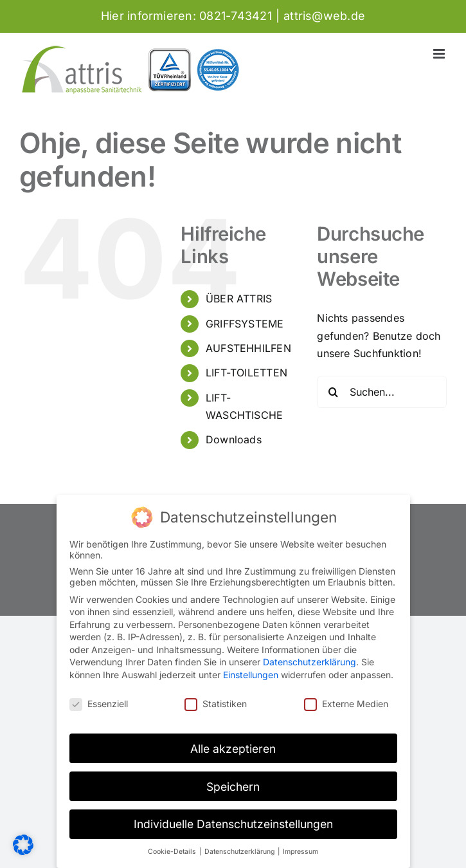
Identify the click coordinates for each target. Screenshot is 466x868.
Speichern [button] (233, 787)
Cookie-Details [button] (173, 852)
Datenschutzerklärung (309, 662)
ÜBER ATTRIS (239, 299)
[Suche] (333, 392)
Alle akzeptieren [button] (233, 749)
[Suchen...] (382, 392)
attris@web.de (324, 16)
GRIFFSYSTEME (245, 324)
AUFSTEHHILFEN (248, 348)
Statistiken (216, 704)
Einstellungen (251, 675)
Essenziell (99, 704)
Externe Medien (346, 704)
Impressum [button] (300, 852)
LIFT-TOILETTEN (246, 373)
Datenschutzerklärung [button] (240, 852)
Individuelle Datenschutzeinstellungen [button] (233, 824)
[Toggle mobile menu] (440, 54)
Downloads (234, 439)
